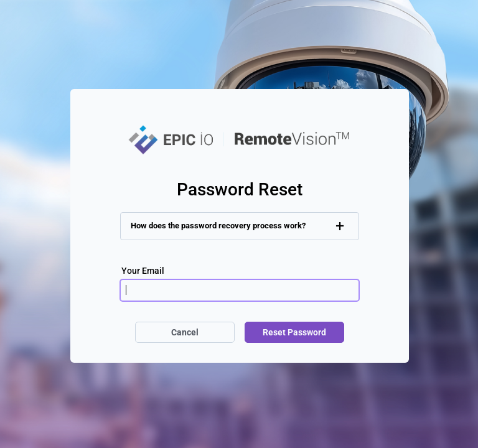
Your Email (143, 270)
